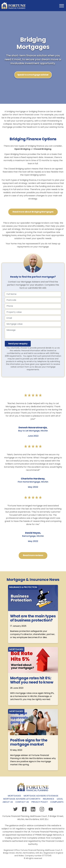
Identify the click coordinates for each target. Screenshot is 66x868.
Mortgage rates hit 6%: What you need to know (32, 680)
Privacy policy (40, 802)
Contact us (22, 802)
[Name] (33, 300)
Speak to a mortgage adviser (33, 75)
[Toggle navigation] (61, 6)
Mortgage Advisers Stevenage (41, 796)
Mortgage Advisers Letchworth (22, 799)
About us (8, 802)
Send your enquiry (18, 344)
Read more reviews (33, 555)
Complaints (57, 802)
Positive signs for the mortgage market (29, 742)
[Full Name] (33, 294)
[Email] (33, 318)
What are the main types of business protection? (33, 618)
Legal (60, 799)
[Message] (33, 333)
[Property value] (33, 312)
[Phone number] (33, 306)
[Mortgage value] (33, 324)
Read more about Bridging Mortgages (33, 212)
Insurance (48, 799)
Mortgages (14, 796)
